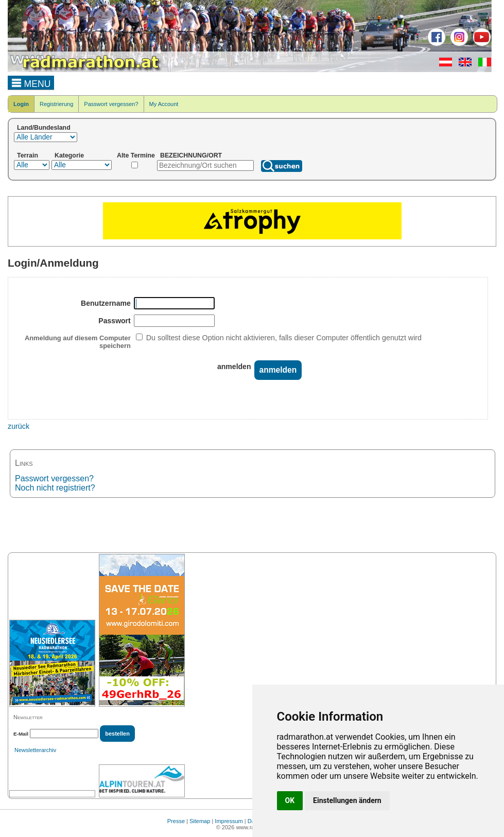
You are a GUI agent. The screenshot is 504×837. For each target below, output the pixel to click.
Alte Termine (136, 155)
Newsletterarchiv (35, 750)
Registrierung (56, 104)
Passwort (114, 321)
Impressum (229, 821)
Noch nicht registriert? (55, 488)
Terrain (28, 155)
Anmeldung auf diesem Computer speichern (78, 342)
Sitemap (200, 821)
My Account (164, 104)
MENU (31, 82)
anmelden (234, 367)
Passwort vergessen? (111, 104)
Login (21, 104)
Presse (176, 821)
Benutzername (106, 303)
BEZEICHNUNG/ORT (191, 155)
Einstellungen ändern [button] (347, 800)
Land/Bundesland (44, 128)
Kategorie (69, 155)
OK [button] (290, 800)
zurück (19, 426)
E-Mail (21, 734)
